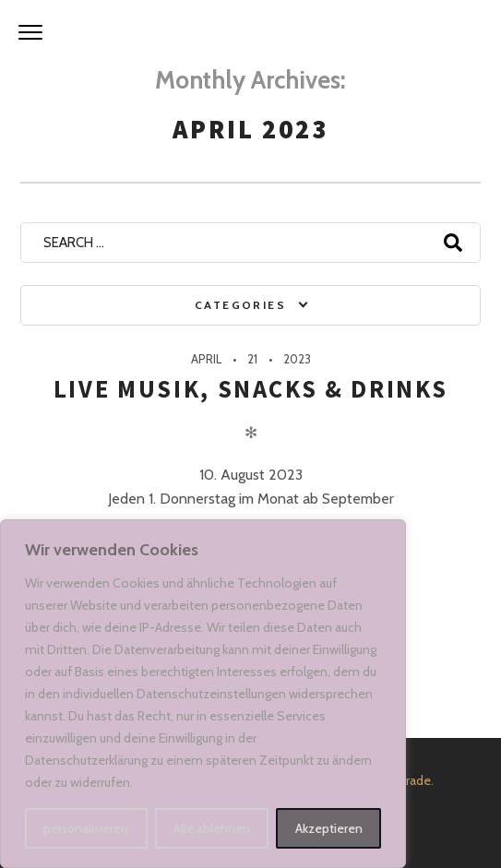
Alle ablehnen (212, 828)
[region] (203, 694)
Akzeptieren (329, 828)
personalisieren (86, 828)
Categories (240, 305)
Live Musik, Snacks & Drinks (251, 389)
